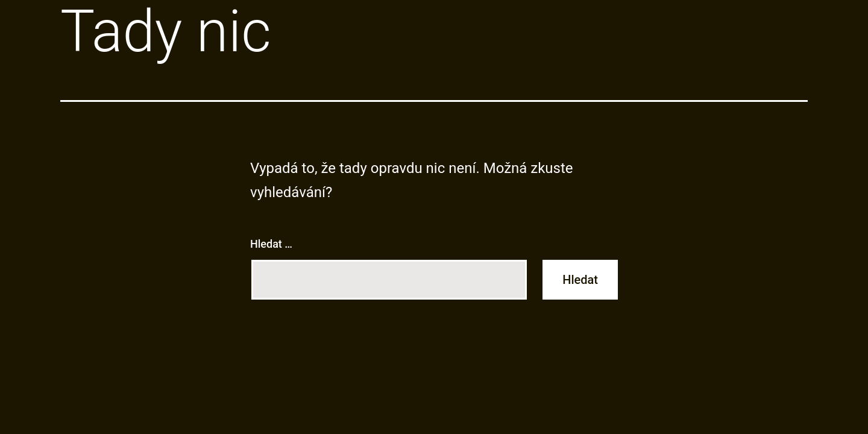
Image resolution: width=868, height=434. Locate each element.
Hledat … (271, 244)
